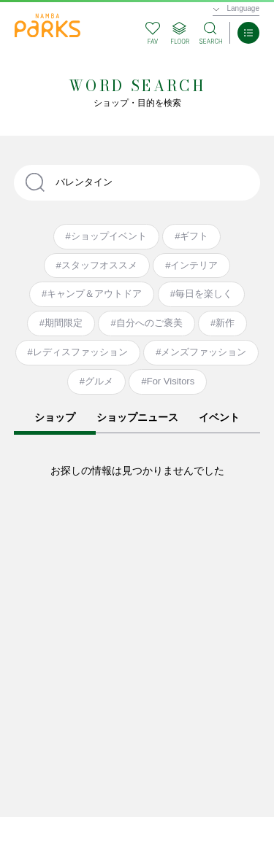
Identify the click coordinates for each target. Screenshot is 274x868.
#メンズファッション (201, 352)
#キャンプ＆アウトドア (92, 294)
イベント (219, 417)
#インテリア (191, 265)
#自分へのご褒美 (146, 323)
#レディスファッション (78, 352)
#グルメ (96, 381)
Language (244, 8)
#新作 (222, 323)
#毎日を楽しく (201, 294)
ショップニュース (137, 417)
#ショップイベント (106, 236)
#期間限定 (61, 323)
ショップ (55, 417)
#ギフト (191, 236)
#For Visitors (168, 381)
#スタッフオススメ (97, 265)
